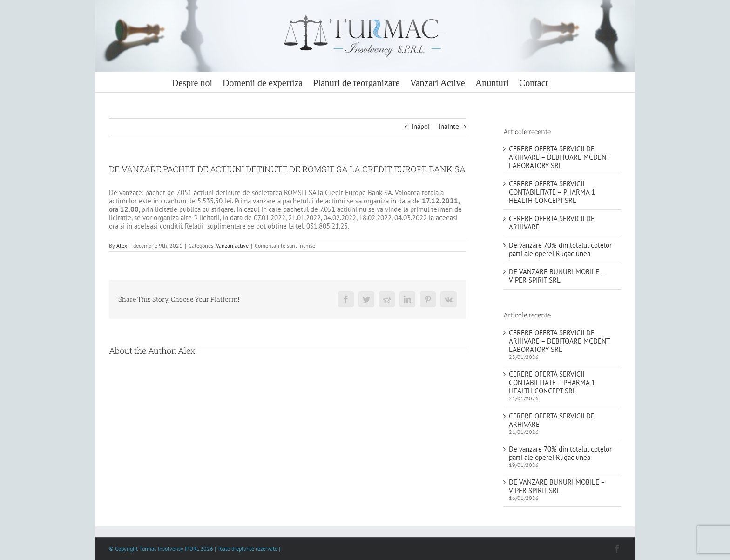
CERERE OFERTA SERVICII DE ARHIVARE (552, 223)
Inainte (449, 126)
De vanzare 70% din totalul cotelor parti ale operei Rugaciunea (560, 249)
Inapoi (421, 126)
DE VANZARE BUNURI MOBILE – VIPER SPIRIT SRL (557, 276)
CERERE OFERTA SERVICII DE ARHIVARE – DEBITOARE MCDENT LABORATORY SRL (559, 157)
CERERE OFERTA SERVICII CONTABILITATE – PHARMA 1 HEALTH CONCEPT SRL (552, 192)
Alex (122, 246)
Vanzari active (232, 246)
